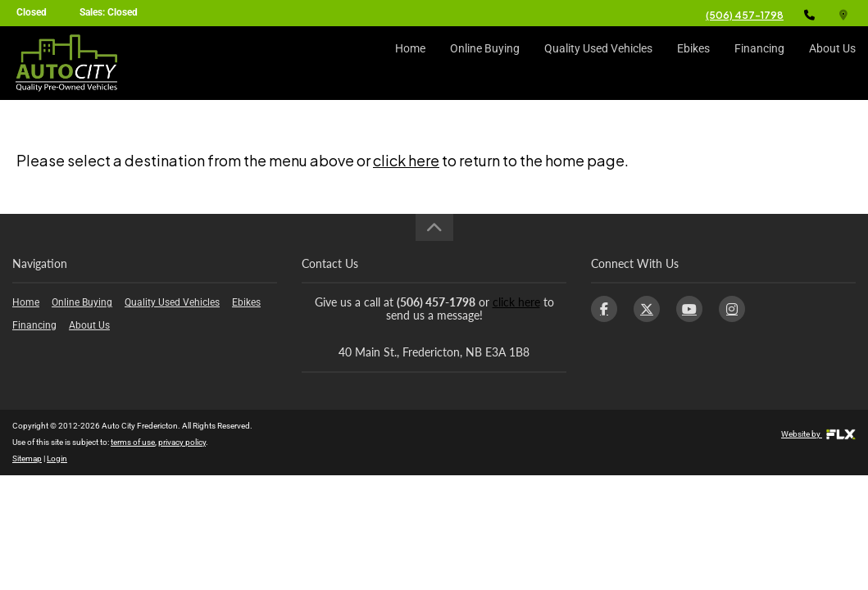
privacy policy (182, 442)
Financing (759, 63)
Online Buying (485, 63)
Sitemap (27, 458)
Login (57, 458)
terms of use (133, 442)
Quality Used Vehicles (598, 63)
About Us (832, 63)
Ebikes (693, 63)
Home (410, 63)
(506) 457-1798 (745, 15)
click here (406, 160)
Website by (818, 434)
